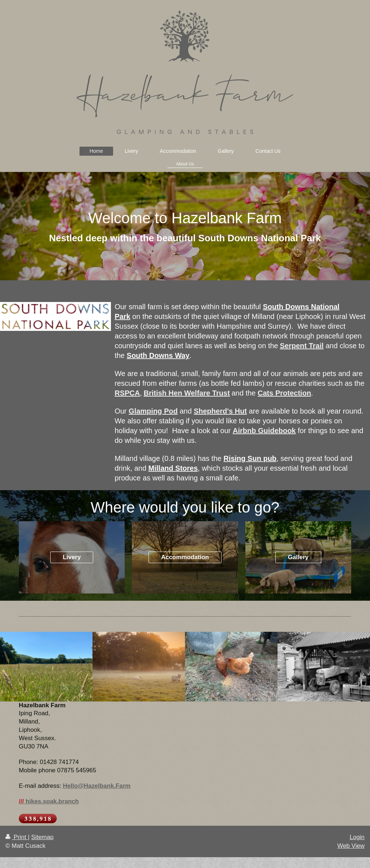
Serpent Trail (302, 346)
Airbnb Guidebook (264, 431)
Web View (351, 846)
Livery (72, 557)
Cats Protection (284, 393)
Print (17, 837)
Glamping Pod (153, 411)
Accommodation (185, 557)
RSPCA (127, 393)
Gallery (298, 557)
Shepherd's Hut (220, 411)
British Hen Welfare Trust (187, 393)
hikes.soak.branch (49, 801)
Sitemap (42, 837)
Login (357, 837)
